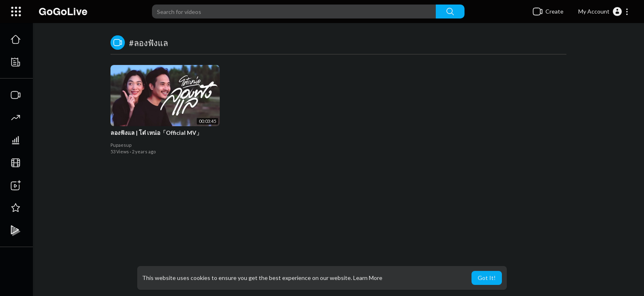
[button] (604, 12)
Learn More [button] (368, 278)
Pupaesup (121, 145)
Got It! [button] (487, 278)
